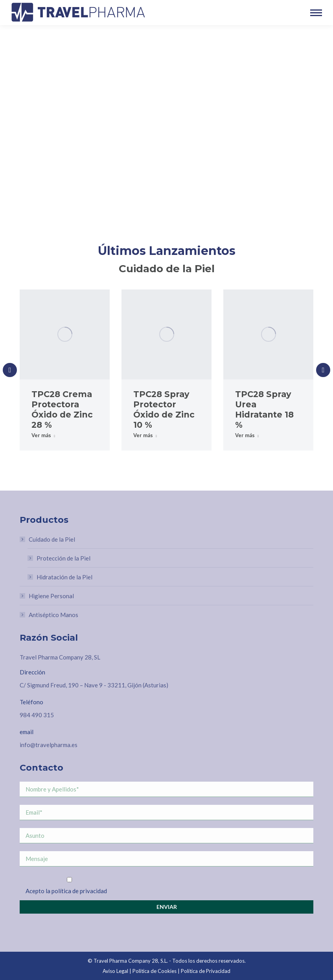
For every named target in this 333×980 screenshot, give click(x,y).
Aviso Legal (115, 971)
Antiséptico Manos (53, 615)
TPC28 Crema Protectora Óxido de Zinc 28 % (62, 409)
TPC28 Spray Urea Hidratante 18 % (264, 409)
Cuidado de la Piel (48, 539)
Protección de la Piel (63, 558)
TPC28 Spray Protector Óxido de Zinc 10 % (164, 409)
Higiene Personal (51, 596)
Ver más (43, 435)
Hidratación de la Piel (64, 577)
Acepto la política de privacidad (66, 891)
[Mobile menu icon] (316, 13)
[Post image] (65, 334)
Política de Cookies (155, 971)
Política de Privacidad (206, 971)
